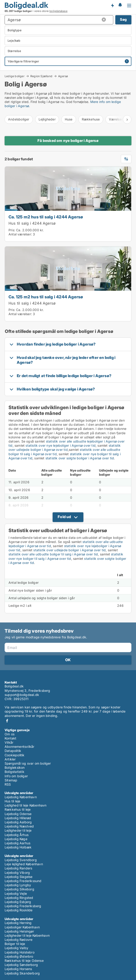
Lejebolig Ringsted (19, 898)
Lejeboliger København (22, 927)
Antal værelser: (20, 234)
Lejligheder (47, 119)
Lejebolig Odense (18, 814)
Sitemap (11, 780)
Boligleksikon (15, 767)
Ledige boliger (15, 76)
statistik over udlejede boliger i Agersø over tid (65, 447)
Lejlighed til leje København (26, 805)
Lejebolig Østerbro (19, 956)
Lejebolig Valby (16, 948)
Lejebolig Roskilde (19, 910)
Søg (123, 19)
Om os (10, 734)
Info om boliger (16, 776)
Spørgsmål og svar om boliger (28, 763)
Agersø (63, 76)
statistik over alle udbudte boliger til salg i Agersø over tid (53, 554)
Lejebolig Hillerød (18, 818)
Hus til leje (12, 801)
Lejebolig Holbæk (18, 847)
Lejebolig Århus (17, 835)
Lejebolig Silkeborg (19, 889)
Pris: (12, 230)
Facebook (7, 721)
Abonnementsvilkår (19, 747)
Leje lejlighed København (24, 864)
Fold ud (64, 517)
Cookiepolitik (15, 755)
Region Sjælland (41, 76)
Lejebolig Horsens (18, 969)
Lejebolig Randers (18, 868)
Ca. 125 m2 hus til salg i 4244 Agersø (46, 217)
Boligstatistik (14, 772)
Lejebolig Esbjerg (18, 902)
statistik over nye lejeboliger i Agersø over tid (61, 445)
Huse (69, 119)
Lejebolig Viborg (17, 873)
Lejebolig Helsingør (19, 931)
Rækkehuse (91, 119)
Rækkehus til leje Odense (24, 961)
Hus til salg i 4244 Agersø (32, 223)
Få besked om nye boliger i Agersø (68, 141)
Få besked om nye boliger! (112, 5)
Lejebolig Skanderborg (22, 973)
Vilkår (9, 742)
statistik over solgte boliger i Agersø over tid (80, 458)
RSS (8, 784)
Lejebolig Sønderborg (21, 965)
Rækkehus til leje (18, 809)
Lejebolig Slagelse (19, 877)
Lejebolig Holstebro (20, 952)
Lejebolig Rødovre (18, 940)
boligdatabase (58, 11)
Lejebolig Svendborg (21, 860)
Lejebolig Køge (16, 839)
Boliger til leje (15, 944)
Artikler (10, 759)
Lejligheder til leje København (27, 935)
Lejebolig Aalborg (18, 822)
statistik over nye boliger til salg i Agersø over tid (66, 556)
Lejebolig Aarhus (17, 843)
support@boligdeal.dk (22, 695)
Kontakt (10, 738)
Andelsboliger (19, 119)
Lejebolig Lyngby (18, 885)
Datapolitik (13, 751)
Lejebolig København (21, 797)
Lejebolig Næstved (19, 826)
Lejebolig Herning (18, 923)
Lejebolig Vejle (16, 893)
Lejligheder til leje (18, 830)
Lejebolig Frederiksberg (23, 906)
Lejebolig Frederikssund (23, 881)
